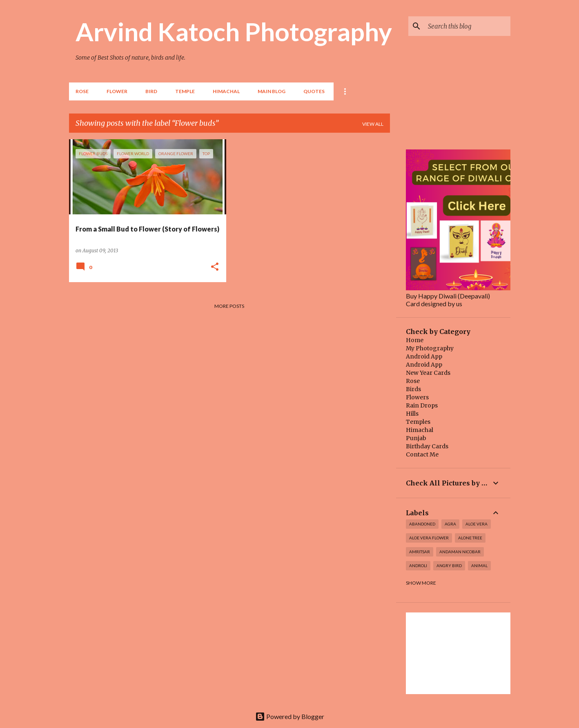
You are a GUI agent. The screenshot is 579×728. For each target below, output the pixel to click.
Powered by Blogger (290, 716)
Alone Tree (470, 538)
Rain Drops (422, 405)
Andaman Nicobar (460, 552)
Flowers (417, 397)
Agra (450, 524)
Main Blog (272, 91)
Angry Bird (449, 565)
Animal (479, 565)
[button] (215, 267)
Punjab (416, 438)
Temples (418, 422)
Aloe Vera (477, 524)
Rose (82, 91)
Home (415, 340)
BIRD (151, 91)
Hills (412, 414)
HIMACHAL (226, 91)
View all (373, 124)
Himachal (420, 430)
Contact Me (422, 454)
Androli (418, 565)
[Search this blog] (468, 26)
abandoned (422, 524)
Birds (413, 389)
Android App (424, 356)
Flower (117, 91)
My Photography (430, 348)
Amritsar (420, 552)
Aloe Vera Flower (429, 538)
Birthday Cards (427, 446)
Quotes (314, 91)
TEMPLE (185, 91)
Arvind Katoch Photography (234, 31)
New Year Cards (428, 373)
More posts (229, 306)
